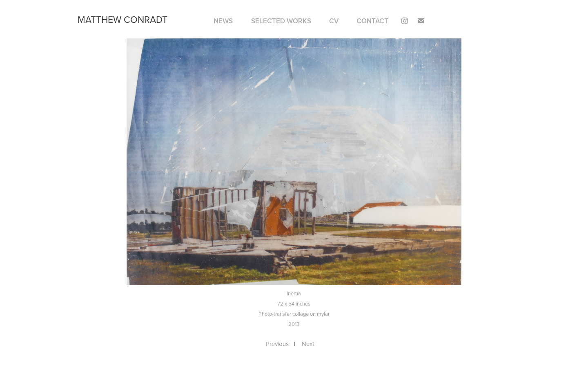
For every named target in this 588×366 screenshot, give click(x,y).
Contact (372, 21)
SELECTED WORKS (281, 21)
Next (308, 344)
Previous (277, 344)
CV (334, 21)
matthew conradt (122, 19)
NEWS (223, 21)
